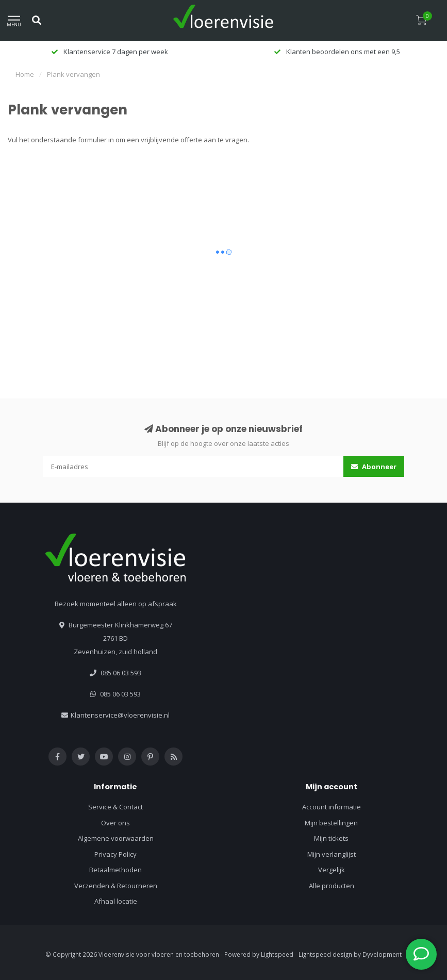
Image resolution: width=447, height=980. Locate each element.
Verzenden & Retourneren (116, 886)
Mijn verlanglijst (332, 854)
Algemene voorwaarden (116, 838)
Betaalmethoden (115, 870)
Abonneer (374, 467)
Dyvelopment (382, 954)
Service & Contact (115, 807)
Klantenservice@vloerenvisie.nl (120, 715)
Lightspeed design (325, 954)
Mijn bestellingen (331, 823)
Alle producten (332, 886)
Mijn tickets (331, 838)
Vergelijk (332, 870)
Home (25, 74)
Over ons (115, 823)
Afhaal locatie (116, 901)
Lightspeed (277, 954)
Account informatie (332, 807)
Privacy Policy (115, 854)
